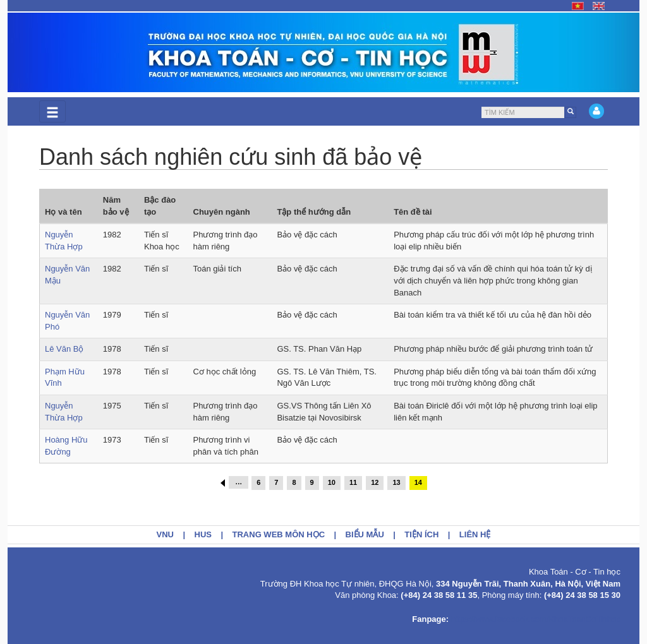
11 (353, 482)
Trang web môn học (279, 534)
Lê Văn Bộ (64, 349)
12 (375, 482)
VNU (165, 534)
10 (332, 482)
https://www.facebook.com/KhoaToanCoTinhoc (536, 619)
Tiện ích (421, 534)
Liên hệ (475, 534)
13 (396, 482)
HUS (203, 534)
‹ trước (223, 483)
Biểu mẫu (365, 534)
